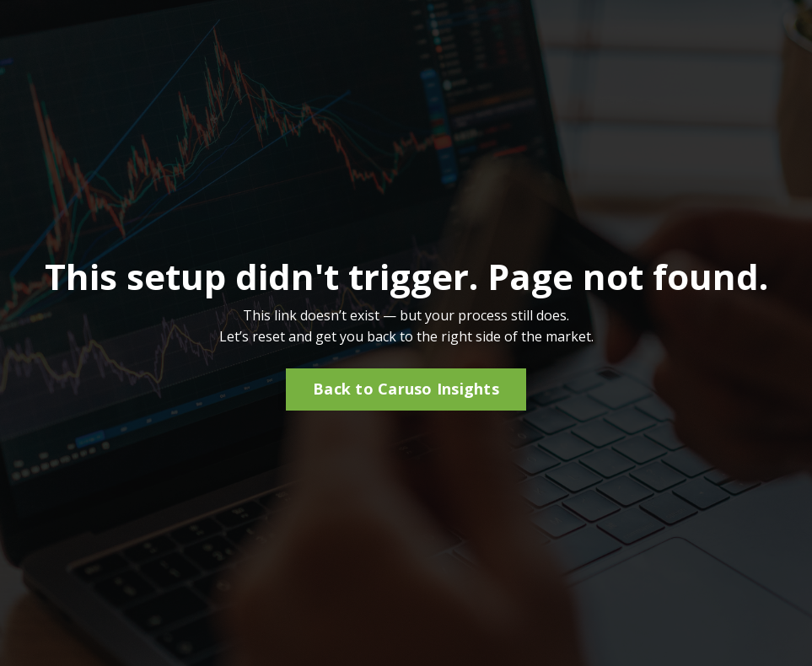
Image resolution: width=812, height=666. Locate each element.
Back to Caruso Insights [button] (406, 389)
